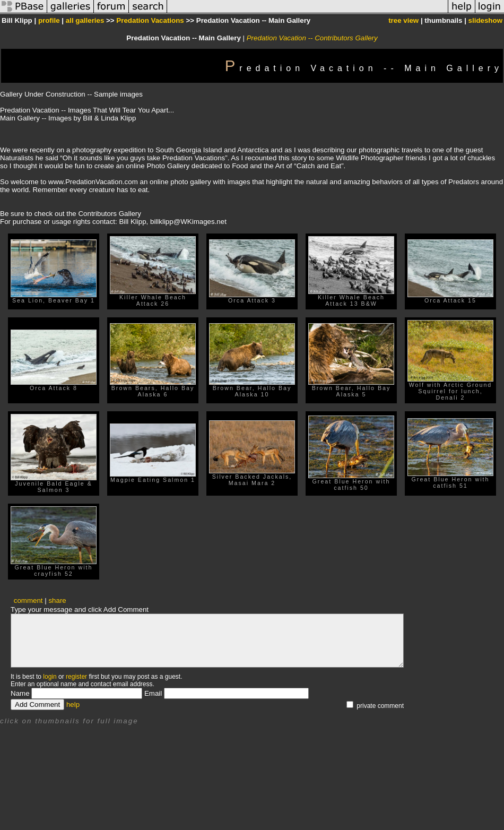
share (57, 600)
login (50, 677)
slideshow (485, 20)
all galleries (85, 20)
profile (49, 20)
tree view (403, 20)
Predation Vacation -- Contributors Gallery (312, 38)
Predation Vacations (150, 20)
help (73, 704)
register (76, 677)
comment (28, 600)
